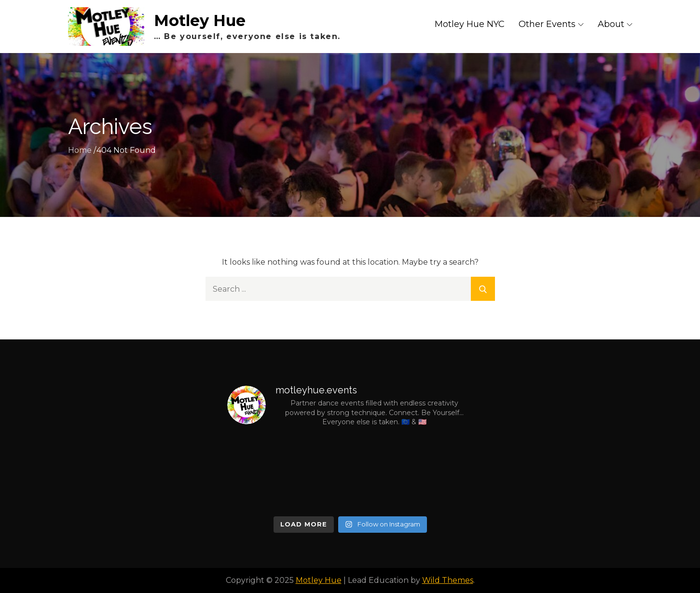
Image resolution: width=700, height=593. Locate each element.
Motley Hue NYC (470, 24)
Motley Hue (200, 20)
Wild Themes (448, 580)
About (615, 24)
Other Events (551, 24)
